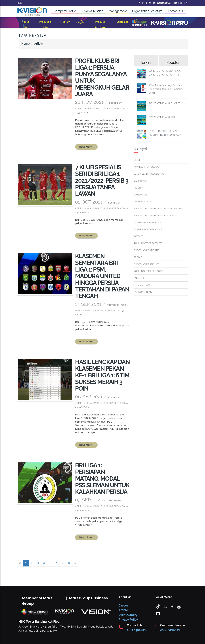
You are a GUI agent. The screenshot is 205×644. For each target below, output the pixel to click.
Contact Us (175, 11)
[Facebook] (146, 3)
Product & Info (45, 25)
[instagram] (158, 613)
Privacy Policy (128, 620)
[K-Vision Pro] (170, 23)
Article (39, 44)
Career (123, 606)
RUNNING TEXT (142, 202)
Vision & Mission (92, 11)
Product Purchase (100, 25)
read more (86, 147)
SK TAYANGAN (142, 285)
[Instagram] (150, 3)
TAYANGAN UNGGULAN (147, 167)
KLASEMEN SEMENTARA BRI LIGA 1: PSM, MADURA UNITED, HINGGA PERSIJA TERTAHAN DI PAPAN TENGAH (102, 276)
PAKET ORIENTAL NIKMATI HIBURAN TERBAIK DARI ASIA (165, 133)
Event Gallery (128, 615)
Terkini (146, 63)
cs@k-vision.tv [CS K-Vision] (170, 630)
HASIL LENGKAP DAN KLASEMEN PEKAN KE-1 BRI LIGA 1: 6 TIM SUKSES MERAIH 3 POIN (102, 375)
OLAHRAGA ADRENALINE (148, 229)
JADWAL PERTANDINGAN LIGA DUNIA (155, 215)
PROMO (138, 257)
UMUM (137, 160)
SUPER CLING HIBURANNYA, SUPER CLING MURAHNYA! (165, 73)
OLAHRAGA (140, 181)
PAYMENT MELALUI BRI (162, 117)
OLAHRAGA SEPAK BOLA (147, 222)
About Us (26, 25)
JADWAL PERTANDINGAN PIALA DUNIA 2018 (158, 209)
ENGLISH (139, 278)
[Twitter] (139, 3)
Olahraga (93, 109)
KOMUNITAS (141, 195)
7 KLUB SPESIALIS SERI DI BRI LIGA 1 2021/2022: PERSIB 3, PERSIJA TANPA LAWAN (102, 180)
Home (25, 44)
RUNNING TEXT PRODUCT (148, 271)
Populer (173, 63)
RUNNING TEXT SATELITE (148, 243)
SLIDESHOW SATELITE (146, 250)
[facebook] (172, 606)
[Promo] (80, 23)
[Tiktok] (158, 606)
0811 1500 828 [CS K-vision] (137, 630)
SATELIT (138, 236)
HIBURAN (139, 188)
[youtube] (179, 606)
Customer (122, 22)
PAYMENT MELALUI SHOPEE (164, 103)
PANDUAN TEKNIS (144, 292)
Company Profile (65, 11)
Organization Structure (147, 11)
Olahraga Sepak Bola (114, 109)
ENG (21, 3)
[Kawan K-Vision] (139, 23)
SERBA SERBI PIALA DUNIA (149, 174)
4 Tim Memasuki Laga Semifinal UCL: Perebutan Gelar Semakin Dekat (166, 89)
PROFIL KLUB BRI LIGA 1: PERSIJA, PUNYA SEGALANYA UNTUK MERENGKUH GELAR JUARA (102, 77)
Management (118, 11)
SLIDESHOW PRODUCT (146, 264)
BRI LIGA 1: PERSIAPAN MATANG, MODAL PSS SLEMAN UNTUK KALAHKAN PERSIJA (102, 479)
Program (65, 22)
